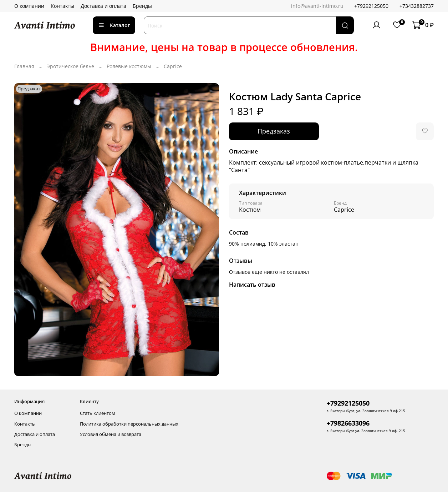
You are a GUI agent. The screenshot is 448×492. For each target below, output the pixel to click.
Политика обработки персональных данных (129, 424)
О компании (29, 6)
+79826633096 (348, 423)
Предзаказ (274, 131)
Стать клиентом (98, 413)
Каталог (114, 25)
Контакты (62, 6)
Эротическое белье (70, 66)
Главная (24, 66)
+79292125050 (371, 6)
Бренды (142, 6)
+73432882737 (417, 6)
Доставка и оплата (103, 6)
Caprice (173, 66)
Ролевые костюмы (129, 66)
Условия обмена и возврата (111, 434)
